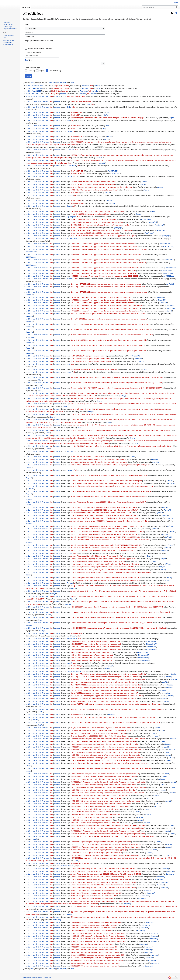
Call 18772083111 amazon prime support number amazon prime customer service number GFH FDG (107, 696)
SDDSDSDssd (165, 244)
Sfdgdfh (111, 666)
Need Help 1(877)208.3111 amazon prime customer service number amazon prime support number (106, 284)
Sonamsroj (165, 869)
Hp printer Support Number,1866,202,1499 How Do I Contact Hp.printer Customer (100, 736)
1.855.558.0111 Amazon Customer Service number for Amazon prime (95, 815)
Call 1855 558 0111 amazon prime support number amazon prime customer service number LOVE (106, 855)
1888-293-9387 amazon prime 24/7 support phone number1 (92, 655)
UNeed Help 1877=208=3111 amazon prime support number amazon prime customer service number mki (108, 680)
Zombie (144, 182)
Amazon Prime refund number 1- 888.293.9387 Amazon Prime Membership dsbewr (100, 879)
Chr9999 (109, 201)
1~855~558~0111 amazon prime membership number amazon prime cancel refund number (103, 790)
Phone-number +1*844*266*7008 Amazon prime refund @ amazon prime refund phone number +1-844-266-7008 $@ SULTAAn (116, 383)
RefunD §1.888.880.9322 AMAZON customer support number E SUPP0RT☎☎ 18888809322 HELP (107, 545)
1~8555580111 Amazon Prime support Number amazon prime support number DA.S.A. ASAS (104, 273)
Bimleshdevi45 (150, 641)
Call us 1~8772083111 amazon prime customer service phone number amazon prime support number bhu (108, 351)
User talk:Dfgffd (76, 112)
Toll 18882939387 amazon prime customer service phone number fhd (95, 966)
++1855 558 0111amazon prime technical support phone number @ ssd (96, 853)
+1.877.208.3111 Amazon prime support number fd (89, 356)
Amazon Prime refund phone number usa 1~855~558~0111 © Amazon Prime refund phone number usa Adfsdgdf (111, 768)
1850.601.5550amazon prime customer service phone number (93, 184)
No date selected (32, 56)
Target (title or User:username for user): (39, 41)
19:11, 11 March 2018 (33, 869)
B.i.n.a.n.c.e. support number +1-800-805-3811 (87, 457)
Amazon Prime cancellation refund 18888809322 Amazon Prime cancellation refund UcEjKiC (103, 515)
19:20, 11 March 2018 (33, 586)
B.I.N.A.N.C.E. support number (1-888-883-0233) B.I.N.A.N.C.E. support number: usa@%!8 (103, 236)
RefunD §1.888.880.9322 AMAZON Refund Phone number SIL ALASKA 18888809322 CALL (103, 550)
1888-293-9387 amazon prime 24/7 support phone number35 (92, 660)
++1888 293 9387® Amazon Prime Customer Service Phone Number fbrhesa (98, 941)
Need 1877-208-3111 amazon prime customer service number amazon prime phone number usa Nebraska (109, 319)
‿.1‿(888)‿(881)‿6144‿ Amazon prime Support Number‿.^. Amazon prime (98, 211)
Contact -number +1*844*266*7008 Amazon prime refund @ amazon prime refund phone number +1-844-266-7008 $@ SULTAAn (117, 388)
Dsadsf (73, 636)
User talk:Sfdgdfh (77, 666)
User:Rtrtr (74, 129)
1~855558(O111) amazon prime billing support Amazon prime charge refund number (101, 842)
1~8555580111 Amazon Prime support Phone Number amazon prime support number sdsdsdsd (105, 260)
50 (61, 83)
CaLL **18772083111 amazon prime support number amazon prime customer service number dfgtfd (106, 685)
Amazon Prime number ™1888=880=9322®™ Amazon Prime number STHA (98, 561)
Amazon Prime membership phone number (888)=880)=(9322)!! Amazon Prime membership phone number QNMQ (111, 572)
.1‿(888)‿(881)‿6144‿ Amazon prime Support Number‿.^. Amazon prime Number (100, 225)
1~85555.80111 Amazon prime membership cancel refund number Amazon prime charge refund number (108, 825)
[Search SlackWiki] (160, 7)
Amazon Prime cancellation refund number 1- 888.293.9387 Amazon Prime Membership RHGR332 (106, 874)
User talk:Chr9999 (77, 203)
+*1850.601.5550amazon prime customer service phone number (94, 182)
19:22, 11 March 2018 (33, 369)
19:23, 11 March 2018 (33, 284)
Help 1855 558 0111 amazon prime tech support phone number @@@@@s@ (99, 850)
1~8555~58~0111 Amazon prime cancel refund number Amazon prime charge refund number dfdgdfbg (107, 828)
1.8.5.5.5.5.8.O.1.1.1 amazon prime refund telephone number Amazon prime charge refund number (106, 844)
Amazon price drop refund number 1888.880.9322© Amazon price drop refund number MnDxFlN (105, 510)
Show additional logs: (33, 68)
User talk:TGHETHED (78, 174)
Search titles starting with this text (40, 49)
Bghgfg (152, 211)
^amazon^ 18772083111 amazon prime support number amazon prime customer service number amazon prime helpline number (116, 704)
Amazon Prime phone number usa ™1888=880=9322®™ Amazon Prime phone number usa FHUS (106, 578)
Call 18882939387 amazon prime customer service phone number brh (96, 958)
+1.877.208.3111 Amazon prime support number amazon (91, 361)
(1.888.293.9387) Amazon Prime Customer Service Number (92, 898)
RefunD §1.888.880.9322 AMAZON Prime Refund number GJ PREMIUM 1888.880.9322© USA (105, 548)
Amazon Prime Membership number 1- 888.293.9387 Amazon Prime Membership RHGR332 (103, 869)
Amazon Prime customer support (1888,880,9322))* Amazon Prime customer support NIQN (103, 559)
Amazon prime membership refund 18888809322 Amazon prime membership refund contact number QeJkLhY (110, 521)
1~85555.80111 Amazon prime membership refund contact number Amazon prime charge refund (105, 744)
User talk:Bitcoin (76, 137)
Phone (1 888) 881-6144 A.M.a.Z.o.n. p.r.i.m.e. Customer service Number (97, 222)
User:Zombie (75, 193)
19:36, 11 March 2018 (33, 102)
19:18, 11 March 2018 (33, 666)
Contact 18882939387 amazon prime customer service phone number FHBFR (98, 963)
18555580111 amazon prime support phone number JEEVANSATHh (95, 823)
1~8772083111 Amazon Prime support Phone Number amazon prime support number (101, 297)
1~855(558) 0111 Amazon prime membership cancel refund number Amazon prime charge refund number (108, 787)
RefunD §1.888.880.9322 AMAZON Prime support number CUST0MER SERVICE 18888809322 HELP (107, 532)
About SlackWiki (37, 977)
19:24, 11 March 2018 (33, 239)
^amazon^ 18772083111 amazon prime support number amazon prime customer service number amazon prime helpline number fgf (117, 709)
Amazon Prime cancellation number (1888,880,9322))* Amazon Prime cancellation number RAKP (105, 580)
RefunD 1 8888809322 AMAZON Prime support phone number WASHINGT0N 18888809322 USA (105, 537)
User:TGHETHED (77, 171)
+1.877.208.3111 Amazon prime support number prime (90, 359)
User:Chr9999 (76, 201)
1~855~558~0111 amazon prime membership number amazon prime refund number (101, 804)
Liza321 (173, 739)
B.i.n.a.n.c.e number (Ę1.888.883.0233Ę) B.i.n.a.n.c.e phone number (95, 233)
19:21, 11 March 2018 (33, 457)
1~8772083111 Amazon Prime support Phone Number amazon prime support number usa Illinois (105, 311)
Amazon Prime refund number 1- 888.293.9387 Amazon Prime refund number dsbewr (101, 885)
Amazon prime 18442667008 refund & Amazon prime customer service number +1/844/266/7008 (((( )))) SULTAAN (111, 623)
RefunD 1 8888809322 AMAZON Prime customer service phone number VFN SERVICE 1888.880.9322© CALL (110, 540)
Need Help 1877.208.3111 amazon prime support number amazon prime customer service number (106, 677)
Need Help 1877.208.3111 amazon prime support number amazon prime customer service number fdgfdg (108, 674)
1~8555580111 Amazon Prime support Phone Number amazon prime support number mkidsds (104, 247)
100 (64, 83)
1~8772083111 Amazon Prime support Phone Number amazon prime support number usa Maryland (106, 306)
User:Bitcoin (75, 139)
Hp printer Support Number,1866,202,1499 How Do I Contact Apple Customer (98, 733)
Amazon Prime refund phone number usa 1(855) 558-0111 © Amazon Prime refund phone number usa (107, 758)
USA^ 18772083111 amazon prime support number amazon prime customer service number (103, 699)
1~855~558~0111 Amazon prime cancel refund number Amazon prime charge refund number (104, 776)
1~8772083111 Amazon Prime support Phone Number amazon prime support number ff (102, 300)
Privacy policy (27, 977)
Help (176, 13)
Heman (157, 728)
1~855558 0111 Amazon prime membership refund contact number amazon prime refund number (105, 752)
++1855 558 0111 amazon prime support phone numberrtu (91, 817)
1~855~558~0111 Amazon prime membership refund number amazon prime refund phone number (106, 755)
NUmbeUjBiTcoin (67, 866)
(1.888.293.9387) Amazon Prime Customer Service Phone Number (94, 890)
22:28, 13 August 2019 (34, 88)
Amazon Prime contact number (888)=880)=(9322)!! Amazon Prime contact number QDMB (103, 570)
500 (72, 83)
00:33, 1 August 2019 (33, 91)
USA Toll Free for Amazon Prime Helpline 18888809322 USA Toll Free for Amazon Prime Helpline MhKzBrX (109, 475)
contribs (67, 86)
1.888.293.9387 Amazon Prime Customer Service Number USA (93, 928)
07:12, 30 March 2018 (33, 97)
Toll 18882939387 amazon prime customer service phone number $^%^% (97, 961)
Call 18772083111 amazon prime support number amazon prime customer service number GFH (105, 693)
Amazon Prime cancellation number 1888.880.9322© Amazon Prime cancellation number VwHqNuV (106, 481)
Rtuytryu (73, 588)
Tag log (42, 71)
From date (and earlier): (33, 52)
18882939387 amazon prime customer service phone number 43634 (95, 952)
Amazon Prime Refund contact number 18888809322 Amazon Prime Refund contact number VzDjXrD (107, 483)
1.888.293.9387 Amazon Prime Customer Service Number (91, 931)
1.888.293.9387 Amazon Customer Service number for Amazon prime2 (96, 647)
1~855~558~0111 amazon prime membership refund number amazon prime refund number (103, 785)
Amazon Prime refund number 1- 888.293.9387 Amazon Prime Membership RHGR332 (101, 877)
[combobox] (65, 29)
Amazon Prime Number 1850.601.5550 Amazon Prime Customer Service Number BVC (101, 187)
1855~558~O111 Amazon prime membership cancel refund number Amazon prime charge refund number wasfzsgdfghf (113, 836)
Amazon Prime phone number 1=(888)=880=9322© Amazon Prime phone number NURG (102, 567)
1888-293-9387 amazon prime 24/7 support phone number (91, 652)
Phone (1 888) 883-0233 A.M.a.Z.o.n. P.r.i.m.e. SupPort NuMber (93, 219)
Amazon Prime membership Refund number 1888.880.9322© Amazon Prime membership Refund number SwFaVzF (112, 486)
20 (58, 83)
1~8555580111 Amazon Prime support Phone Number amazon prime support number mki (103, 244)
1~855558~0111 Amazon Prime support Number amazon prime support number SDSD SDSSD (105, 276)
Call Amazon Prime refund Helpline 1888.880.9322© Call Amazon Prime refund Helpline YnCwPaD (106, 518)
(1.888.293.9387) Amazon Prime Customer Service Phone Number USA (96, 893)
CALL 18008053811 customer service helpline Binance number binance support (99, 462)
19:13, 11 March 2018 (33, 674)
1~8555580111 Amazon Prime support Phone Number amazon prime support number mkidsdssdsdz (106, 255)
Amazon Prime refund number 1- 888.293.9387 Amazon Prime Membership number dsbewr (103, 882)
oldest (32, 83)
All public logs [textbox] (31, 29)
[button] (103, 63)
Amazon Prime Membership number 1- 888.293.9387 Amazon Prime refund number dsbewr (103, 888)
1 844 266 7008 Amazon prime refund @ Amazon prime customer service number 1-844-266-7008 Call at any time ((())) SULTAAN (117, 607)
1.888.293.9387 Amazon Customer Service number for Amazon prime (95, 641)
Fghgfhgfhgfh (146, 219)
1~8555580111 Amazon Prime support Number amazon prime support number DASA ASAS (103, 271)
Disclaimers (47, 977)
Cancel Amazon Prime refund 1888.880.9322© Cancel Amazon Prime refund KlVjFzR (101, 513)
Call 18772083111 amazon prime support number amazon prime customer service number (103, 690)
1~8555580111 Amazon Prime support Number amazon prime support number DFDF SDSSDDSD (106, 268)
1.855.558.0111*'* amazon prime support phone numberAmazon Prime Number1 (99, 796)
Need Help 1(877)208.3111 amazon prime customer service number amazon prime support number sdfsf (108, 287)
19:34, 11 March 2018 (33, 142)
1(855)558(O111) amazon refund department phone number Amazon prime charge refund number (106, 847)
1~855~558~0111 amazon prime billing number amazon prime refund (95, 809)
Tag (26, 60)
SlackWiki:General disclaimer (81, 102)
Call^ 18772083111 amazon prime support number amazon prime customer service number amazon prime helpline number (115, 717)
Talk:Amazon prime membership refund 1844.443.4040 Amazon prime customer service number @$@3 (107, 118)
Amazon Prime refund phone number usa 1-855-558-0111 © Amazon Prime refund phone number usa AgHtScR (110, 763)
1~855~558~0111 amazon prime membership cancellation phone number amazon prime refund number (108, 793)
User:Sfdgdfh (75, 669)
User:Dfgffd (75, 115)
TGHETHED (113, 171)
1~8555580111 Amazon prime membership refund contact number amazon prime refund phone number (107, 750)
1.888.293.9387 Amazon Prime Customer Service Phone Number (94, 925)
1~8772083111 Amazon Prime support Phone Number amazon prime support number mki (103, 303)
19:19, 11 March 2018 (33, 633)
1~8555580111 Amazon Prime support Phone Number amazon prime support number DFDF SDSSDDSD (108, 263)
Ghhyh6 (150, 556)
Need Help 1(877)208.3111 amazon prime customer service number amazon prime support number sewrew (109, 292)
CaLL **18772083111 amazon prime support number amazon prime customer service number (104, 682)
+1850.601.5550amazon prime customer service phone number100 (95, 190)
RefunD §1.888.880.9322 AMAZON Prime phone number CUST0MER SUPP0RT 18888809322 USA (106, 526)
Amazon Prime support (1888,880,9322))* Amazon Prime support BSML (96, 556)
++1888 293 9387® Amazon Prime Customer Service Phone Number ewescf (98, 933)
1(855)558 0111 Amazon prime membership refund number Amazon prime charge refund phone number (108, 834)
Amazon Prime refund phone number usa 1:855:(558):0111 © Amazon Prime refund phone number (106, 760)
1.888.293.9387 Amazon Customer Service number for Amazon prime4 (96, 650)
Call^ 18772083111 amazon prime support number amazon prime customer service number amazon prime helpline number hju (116, 723)
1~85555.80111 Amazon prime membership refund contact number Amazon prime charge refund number (108, 739)
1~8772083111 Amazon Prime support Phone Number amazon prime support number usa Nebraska (106, 308)
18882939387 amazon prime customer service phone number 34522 (95, 950)
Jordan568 (170, 284)
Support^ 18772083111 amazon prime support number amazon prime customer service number (105, 701)
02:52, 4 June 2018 (32, 94)
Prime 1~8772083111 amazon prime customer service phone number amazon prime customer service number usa (111, 330)
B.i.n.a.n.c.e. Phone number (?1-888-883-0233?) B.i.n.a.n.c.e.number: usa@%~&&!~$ (101, 230)
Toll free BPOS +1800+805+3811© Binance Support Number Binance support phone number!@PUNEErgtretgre (110, 465)
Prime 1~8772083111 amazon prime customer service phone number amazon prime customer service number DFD (112, 335)
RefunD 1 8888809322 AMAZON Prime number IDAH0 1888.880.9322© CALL (99, 529)
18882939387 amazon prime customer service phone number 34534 (95, 947)
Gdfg (145, 369)
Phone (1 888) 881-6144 (79, 228)
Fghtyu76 (29, 478)
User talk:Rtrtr (76, 126)
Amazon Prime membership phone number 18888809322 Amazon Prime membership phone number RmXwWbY (111, 491)
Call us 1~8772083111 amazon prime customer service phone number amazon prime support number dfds (109, 340)
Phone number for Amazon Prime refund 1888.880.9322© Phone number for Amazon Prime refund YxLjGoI (109, 497)
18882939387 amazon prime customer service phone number (93, 944)
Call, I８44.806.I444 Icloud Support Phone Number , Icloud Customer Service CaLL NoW (102, 731)
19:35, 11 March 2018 (33, 112)
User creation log (55, 71)
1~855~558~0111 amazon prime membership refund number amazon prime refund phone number (106, 801)
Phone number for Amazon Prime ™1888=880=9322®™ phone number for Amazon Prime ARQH (105, 564)
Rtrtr (107, 126)
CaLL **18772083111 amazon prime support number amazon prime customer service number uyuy (106, 688)
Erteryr (40, 380)
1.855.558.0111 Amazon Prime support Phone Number (90, 812)
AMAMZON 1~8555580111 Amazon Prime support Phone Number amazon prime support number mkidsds (109, 249)
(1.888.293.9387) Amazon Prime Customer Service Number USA (94, 896)
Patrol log (31, 71)
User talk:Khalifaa (77, 715)
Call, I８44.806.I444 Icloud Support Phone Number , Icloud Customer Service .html (100, 728)
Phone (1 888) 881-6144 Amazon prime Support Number (91, 214)
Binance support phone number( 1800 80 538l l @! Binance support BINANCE (98, 459)
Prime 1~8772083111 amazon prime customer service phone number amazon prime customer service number (110, 324)
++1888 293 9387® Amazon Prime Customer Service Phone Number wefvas (98, 939)
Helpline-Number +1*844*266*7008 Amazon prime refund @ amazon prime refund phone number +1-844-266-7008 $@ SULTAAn (117, 377)
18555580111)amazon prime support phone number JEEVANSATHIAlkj (96, 798)
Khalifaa (174, 674)
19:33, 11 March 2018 (33, 176)
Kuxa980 (132, 457)
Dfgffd (88, 104)
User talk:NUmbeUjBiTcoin (80, 863)
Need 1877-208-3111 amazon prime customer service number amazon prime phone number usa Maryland (109, 314)
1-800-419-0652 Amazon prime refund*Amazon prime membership (94, 369)
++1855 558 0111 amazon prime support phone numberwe (92, 820)
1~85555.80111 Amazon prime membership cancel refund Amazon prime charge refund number (105, 774)
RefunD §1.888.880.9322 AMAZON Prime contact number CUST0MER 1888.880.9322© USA (104, 534)
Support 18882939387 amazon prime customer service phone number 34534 (98, 955)
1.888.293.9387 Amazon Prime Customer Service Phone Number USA (96, 922)
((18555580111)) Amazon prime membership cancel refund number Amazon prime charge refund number (108, 782)
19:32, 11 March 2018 (33, 182)
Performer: (29, 33)
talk (61, 86)
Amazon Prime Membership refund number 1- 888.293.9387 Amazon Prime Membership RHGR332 (106, 871)
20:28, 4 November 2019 (34, 86)
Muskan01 (99, 158)
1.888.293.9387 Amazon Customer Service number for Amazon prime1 (96, 644)
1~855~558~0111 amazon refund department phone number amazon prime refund (100, 806)
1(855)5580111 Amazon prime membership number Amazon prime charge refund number (103, 779)
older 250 (52, 83)
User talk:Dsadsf (77, 633)
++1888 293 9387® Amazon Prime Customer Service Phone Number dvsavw (98, 936)
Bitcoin (110, 137)
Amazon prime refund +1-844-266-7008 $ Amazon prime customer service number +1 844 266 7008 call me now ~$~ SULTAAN (116, 617)
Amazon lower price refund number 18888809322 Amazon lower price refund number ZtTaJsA (104, 507)
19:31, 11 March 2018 (33, 211)
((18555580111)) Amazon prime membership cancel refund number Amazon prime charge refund (105, 831)
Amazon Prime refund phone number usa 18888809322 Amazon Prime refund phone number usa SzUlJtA (108, 502)
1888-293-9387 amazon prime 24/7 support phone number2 (92, 658)
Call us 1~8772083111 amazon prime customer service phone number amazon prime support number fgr (108, 345)
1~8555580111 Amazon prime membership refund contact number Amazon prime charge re (103, 741)
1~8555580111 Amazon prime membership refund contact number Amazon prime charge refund (105, 747)
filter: (28, 60)
